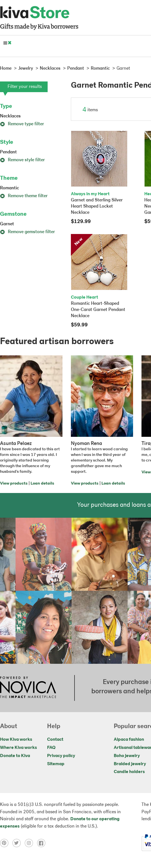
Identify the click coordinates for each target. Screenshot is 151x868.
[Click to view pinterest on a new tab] (6, 843)
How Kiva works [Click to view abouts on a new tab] (16, 740)
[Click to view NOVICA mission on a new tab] (28, 688)
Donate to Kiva (15, 756)
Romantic (10, 188)
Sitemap (56, 764)
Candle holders (129, 772)
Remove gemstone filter (27, 232)
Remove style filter (22, 160)
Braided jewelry (130, 764)
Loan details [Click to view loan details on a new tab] (42, 484)
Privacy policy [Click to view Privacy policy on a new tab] (61, 756)
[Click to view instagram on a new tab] (31, 843)
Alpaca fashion (129, 740)
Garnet (7, 224)
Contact (55, 740)
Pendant (8, 152)
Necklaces (10, 116)
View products (14, 484)
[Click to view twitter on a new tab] (18, 843)
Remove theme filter (24, 196)
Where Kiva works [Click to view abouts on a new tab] (18, 748)
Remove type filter (22, 124)
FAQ (51, 748)
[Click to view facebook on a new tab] (43, 843)
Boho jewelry (127, 756)
